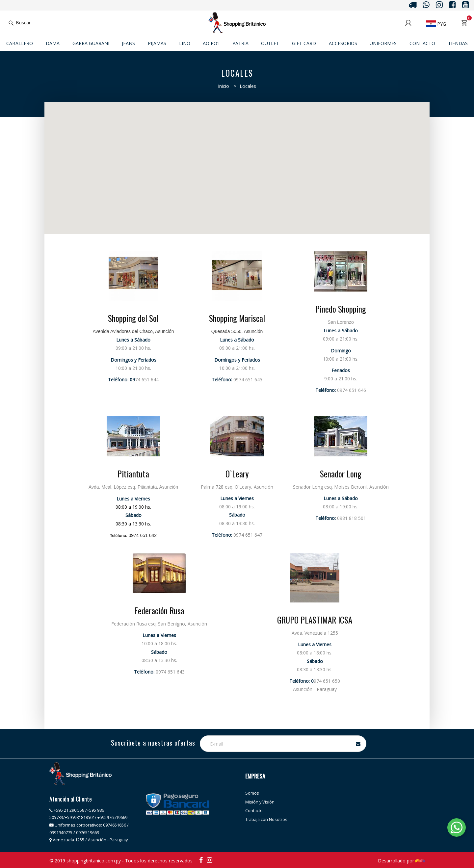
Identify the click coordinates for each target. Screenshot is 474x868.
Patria (240, 43)
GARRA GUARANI (91, 43)
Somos (252, 793)
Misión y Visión (260, 802)
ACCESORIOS (343, 43)
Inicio (224, 86)
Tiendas (458, 43)
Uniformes (383, 43)
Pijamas (157, 43)
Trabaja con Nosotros (266, 819)
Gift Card (304, 43)
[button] (257, 126)
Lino (185, 43)
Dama (53, 43)
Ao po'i (211, 43)
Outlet (270, 43)
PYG (436, 24)
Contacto (422, 43)
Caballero (20, 43)
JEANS (128, 43)
